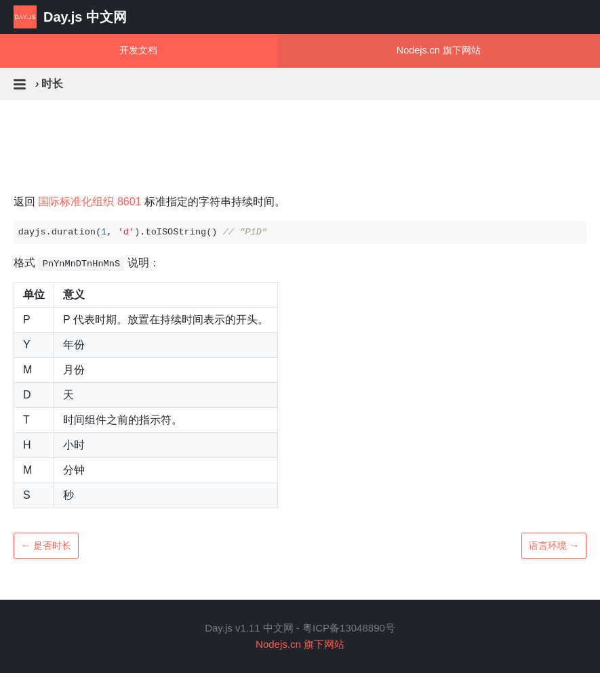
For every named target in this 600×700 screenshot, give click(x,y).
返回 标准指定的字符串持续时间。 (149, 202)
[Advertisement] (300, 167)
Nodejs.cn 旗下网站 (439, 50)
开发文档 (138, 50)
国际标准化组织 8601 (89, 202)
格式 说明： (87, 264)
